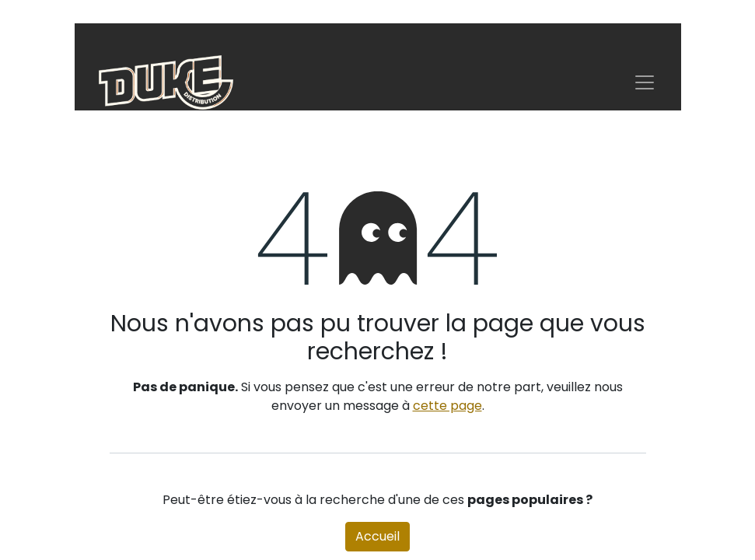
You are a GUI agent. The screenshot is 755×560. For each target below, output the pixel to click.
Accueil (377, 536)
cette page (447, 406)
